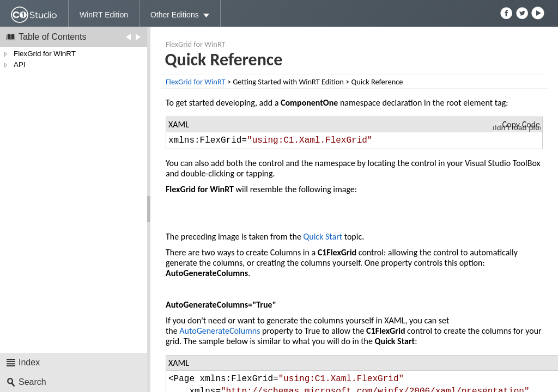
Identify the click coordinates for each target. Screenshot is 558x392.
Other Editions (175, 15)
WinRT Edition (104, 15)
